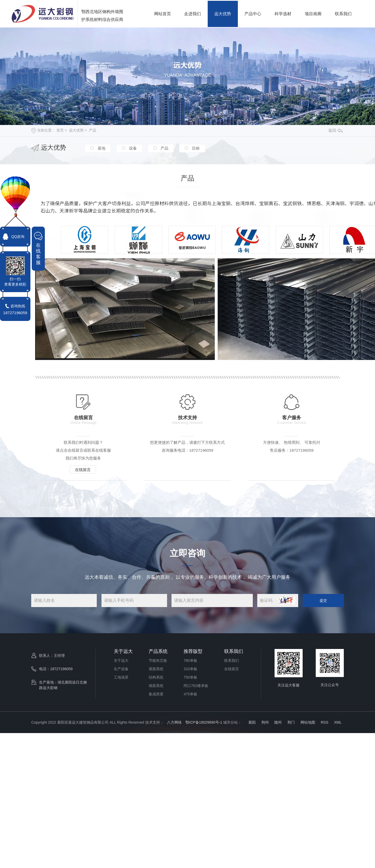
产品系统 (158, 651)
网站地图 (308, 722)
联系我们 (343, 14)
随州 (278, 722)
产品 (93, 130)
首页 (60, 130)
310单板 (190, 669)
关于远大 (123, 651)
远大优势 (223, 14)
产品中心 (253, 14)
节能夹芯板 (158, 660)
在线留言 (83, 470)
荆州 (265, 722)
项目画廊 (313, 14)
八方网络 (174, 722)
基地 (101, 148)
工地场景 (121, 677)
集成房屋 (156, 694)
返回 (335, 130)
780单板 (190, 660)
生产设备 (121, 669)
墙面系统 (156, 686)
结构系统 (156, 677)
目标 (195, 148)
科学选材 (283, 14)
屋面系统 (156, 669)
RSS (325, 722)
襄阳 (251, 722)
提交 (323, 600)
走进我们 (192, 14)
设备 (132, 148)
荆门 (291, 722)
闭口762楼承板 (196, 686)
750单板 (190, 677)
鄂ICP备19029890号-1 (204, 722)
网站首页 (163, 14)
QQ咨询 (18, 237)
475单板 (190, 694)
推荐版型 (193, 651)
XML (338, 722)
